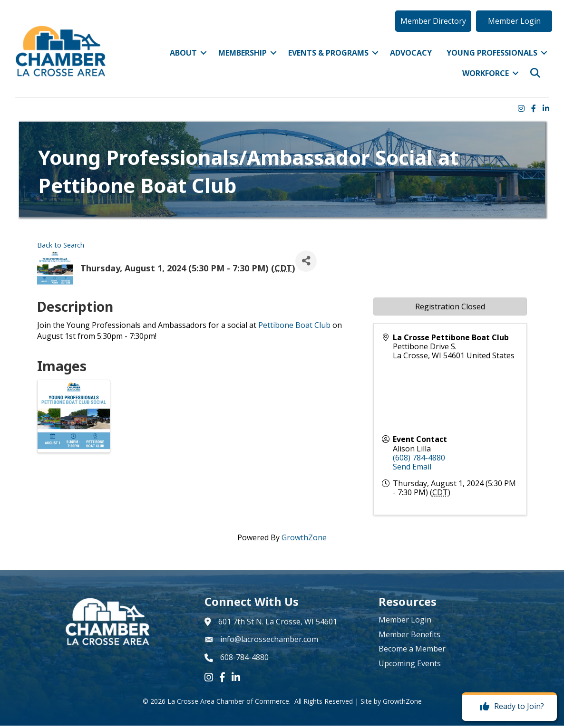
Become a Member (412, 651)
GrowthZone (304, 540)
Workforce (479, 81)
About (177, 60)
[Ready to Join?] (510, 707)
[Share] (306, 263)
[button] (426, 28)
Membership (236, 60)
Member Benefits (409, 637)
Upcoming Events (410, 666)
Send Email (412, 469)
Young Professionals (486, 60)
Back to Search (61, 247)
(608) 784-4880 (419, 460)
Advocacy (405, 60)
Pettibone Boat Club (294, 327)
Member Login (405, 623)
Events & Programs (322, 60)
